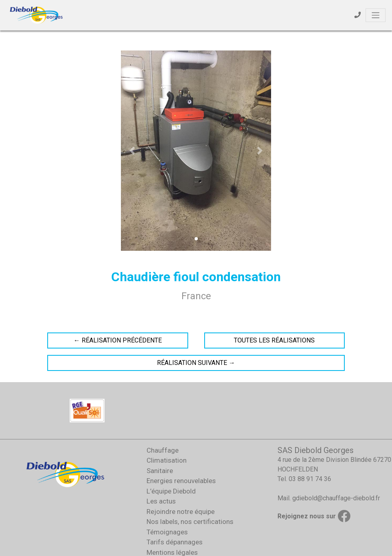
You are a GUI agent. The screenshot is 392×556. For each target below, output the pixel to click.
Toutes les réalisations (274, 340)
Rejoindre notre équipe (181, 512)
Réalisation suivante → (196, 363)
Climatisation (167, 460)
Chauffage (163, 450)
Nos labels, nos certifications (190, 522)
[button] (132, 151)
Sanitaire (160, 471)
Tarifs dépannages (175, 542)
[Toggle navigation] (376, 15)
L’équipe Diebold (171, 491)
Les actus (161, 501)
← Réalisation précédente (118, 340)
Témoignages (167, 532)
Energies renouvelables (181, 481)
